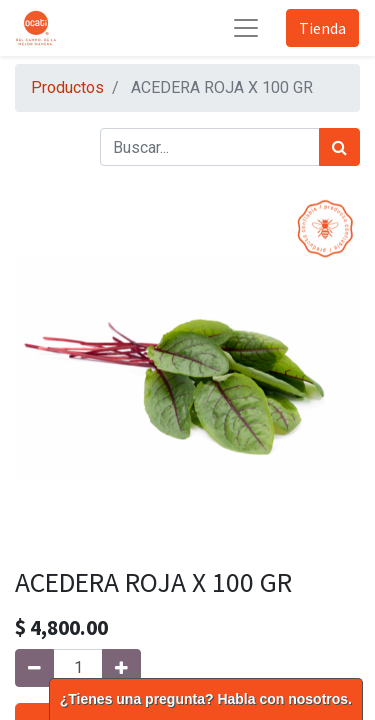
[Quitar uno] (34, 668)
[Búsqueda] (339, 147)
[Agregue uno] (121, 668)
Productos (67, 87)
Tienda (322, 28)
